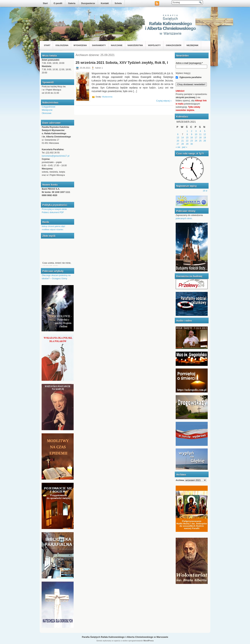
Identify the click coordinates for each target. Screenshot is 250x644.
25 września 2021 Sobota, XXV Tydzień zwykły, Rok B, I (122, 63)
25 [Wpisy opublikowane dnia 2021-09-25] (200, 141)
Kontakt (105, 3)
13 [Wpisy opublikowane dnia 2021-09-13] (178, 138)
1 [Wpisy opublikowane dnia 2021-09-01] (187, 131)
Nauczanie (117, 45)
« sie (178, 147)
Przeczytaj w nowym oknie (54, 209)
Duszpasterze (88, 3)
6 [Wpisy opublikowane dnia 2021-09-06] (178, 134)
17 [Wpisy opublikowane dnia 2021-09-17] (196, 138)
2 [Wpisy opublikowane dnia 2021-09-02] (192, 131)
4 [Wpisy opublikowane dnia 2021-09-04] (200, 131)
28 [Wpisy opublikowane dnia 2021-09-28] (183, 144)
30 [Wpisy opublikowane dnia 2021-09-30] (192, 144)
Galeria (72, 3)
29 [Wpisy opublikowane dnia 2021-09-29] (187, 144)
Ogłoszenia (62, 45)
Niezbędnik (192, 45)
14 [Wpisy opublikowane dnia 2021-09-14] (183, 138)
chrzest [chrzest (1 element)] (51, 226)
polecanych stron (184, 218)
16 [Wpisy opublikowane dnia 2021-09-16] (192, 138)
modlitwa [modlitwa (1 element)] (46, 229)
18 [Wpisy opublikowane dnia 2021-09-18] (200, 138)
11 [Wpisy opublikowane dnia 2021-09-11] (200, 134)
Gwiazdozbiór (174, 45)
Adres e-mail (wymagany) (189, 63)
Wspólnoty (154, 45)
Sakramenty (99, 45)
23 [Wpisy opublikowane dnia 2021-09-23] (192, 141)
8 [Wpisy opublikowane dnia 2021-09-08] (187, 134)
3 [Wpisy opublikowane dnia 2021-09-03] (196, 131)
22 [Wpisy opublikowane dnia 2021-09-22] (187, 141)
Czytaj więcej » (164, 101)
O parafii (58, 3)
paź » (184, 147)
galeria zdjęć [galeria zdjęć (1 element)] (60, 226)
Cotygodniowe (49, 107)
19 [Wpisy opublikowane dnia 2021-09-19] (205, 138)
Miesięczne (47, 110)
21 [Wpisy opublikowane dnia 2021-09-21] (183, 141)
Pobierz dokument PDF (53, 212)
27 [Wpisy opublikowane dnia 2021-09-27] (178, 144)
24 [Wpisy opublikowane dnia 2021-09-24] (196, 141)
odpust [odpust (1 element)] (53, 229)
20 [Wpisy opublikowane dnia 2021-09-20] (178, 141)
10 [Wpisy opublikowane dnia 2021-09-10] (196, 134)
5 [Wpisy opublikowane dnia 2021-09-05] (205, 131)
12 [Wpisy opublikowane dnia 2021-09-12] (205, 134)
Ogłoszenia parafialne (189, 77)
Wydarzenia (80, 45)
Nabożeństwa (135, 45)
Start (45, 3)
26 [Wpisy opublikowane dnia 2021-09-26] (205, 141)
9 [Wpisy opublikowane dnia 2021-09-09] (192, 134)
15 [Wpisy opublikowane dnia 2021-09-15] (187, 138)
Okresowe (47, 113)
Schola (118, 3)
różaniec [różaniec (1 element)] (60, 229)
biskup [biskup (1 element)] (45, 226)
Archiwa (180, 480)
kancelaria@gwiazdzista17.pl (56, 156)
